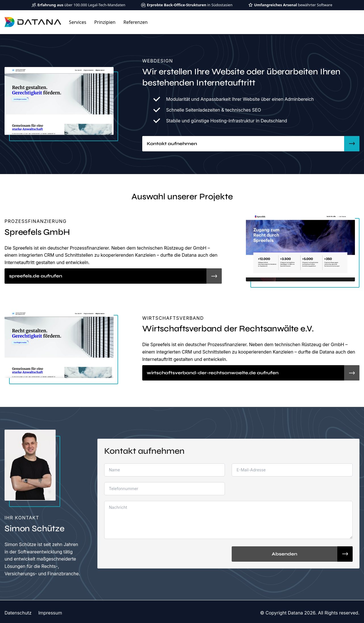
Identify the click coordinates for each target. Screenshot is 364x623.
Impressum (50, 613)
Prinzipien (105, 22)
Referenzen (136, 22)
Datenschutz (18, 613)
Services (78, 22)
